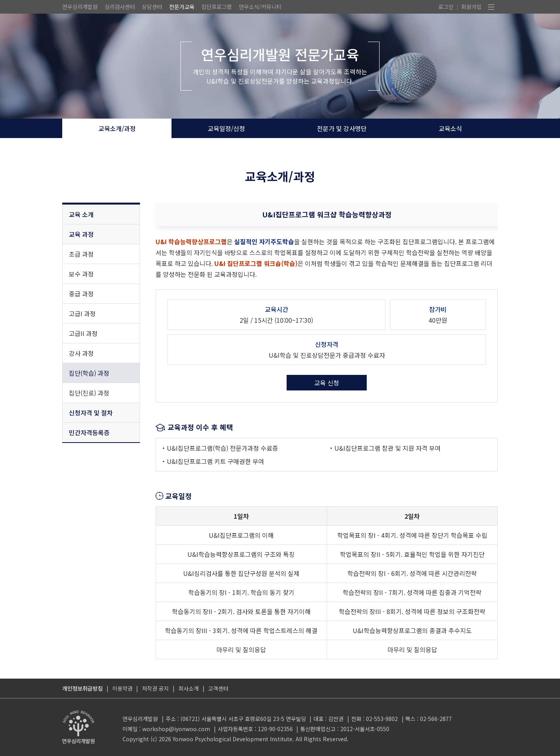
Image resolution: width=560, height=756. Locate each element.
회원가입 (471, 7)
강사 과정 (81, 353)
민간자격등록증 (89, 432)
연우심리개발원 (80, 7)
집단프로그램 (217, 7)
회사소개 (189, 688)
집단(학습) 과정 (89, 373)
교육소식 (450, 128)
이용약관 (122, 688)
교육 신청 (327, 383)
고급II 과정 (83, 333)
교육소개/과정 (117, 128)
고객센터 (218, 688)
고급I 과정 (82, 313)
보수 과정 (81, 274)
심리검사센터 (120, 7)
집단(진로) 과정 (89, 393)
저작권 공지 (155, 688)
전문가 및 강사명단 (342, 128)
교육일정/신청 (226, 128)
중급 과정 (81, 294)
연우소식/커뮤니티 (260, 7)
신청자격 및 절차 (91, 413)
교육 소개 (81, 214)
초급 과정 (81, 254)
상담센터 (152, 7)
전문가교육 (182, 7)
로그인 (446, 7)
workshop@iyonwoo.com (176, 729)
